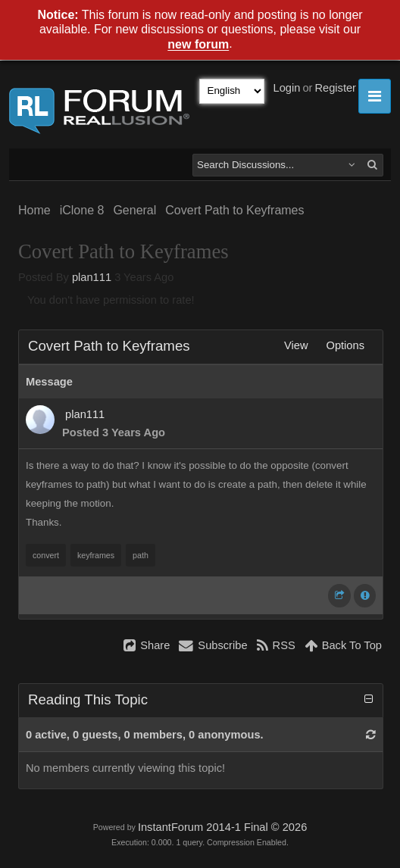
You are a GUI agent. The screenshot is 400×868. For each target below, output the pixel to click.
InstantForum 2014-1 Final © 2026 (222, 827)
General (134, 210)
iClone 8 (82, 210)
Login (287, 88)
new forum (198, 45)
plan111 (92, 277)
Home (34, 210)
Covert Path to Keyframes (234, 210)
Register (335, 88)
